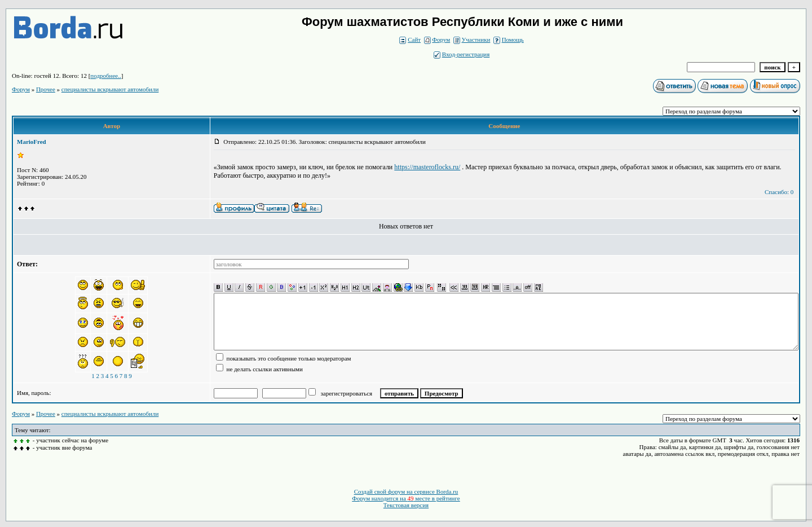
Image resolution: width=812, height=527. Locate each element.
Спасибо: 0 (779, 192)
